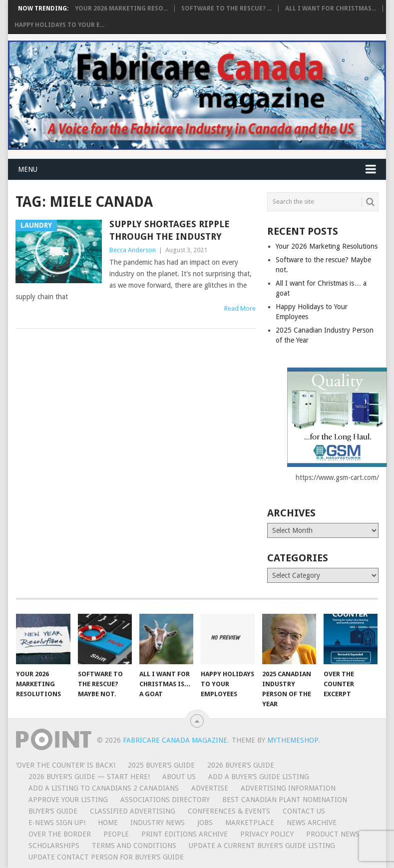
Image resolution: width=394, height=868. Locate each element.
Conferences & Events (229, 811)
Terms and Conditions (134, 846)
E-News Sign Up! (57, 823)
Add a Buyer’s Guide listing (259, 777)
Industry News (158, 823)
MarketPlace (250, 823)
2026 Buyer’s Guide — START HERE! (89, 777)
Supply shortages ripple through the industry (170, 230)
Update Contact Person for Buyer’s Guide (106, 857)
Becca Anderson (133, 250)
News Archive (312, 823)
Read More (240, 308)
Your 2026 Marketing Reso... (121, 8)
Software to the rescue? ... (226, 8)
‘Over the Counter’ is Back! (66, 765)
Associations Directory (165, 800)
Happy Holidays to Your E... (59, 25)
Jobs (205, 823)
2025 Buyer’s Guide (161, 765)
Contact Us (304, 811)
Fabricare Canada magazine (175, 740)
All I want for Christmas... (331, 8)
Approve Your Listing (68, 800)
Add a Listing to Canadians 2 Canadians (104, 788)
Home (108, 823)
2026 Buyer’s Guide (241, 765)
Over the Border (60, 834)
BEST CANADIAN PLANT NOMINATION (285, 800)
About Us (179, 777)
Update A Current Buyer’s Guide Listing (262, 846)
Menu (28, 169)
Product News (333, 834)
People (116, 834)
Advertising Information (288, 788)
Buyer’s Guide (53, 811)
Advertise (210, 788)
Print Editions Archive (185, 834)
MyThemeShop (293, 740)
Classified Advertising (133, 811)
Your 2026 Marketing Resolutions (327, 246)
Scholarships (54, 846)
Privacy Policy (267, 834)
